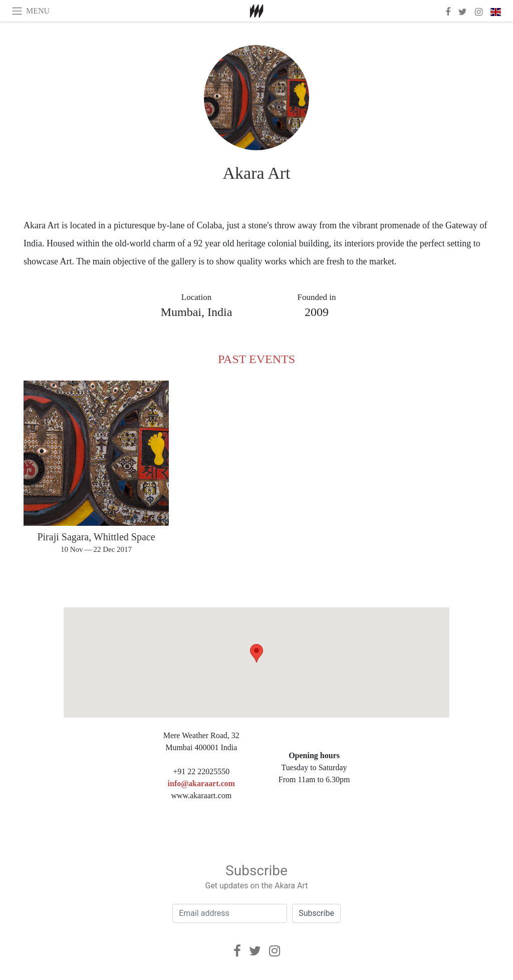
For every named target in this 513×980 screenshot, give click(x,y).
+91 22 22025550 (201, 771)
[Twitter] (255, 951)
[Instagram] (275, 951)
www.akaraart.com (201, 795)
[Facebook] (237, 951)
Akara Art (256, 173)
